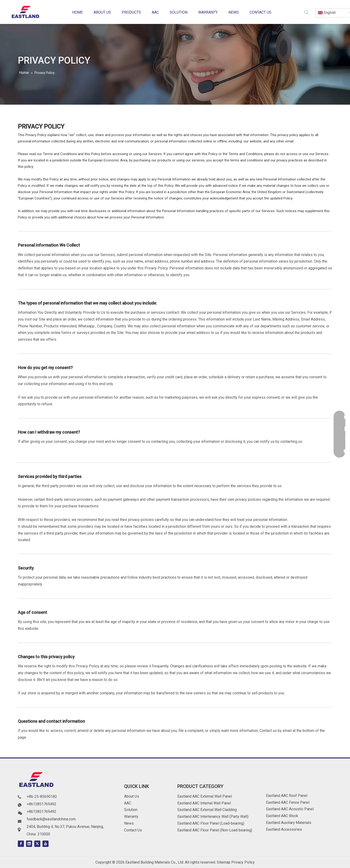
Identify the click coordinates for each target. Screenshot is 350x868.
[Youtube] (46, 844)
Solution (131, 810)
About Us (132, 796)
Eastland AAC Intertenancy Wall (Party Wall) (213, 816)
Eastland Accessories (284, 829)
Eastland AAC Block (282, 816)
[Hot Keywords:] (306, 12)
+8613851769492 (42, 804)
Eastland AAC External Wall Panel (205, 796)
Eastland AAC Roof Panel (287, 796)
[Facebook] (21, 844)
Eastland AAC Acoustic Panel (290, 809)
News (129, 823)
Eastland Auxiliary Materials (289, 823)
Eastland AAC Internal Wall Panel (204, 803)
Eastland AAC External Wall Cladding (207, 810)
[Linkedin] (29, 844)
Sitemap (224, 862)
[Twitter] (37, 844)
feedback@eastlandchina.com (51, 819)
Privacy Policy (243, 862)
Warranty (131, 816)
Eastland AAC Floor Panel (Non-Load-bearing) (215, 830)
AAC (128, 803)
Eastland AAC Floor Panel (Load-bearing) (211, 823)
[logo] (37, 780)
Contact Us (133, 830)
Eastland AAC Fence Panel (288, 802)
